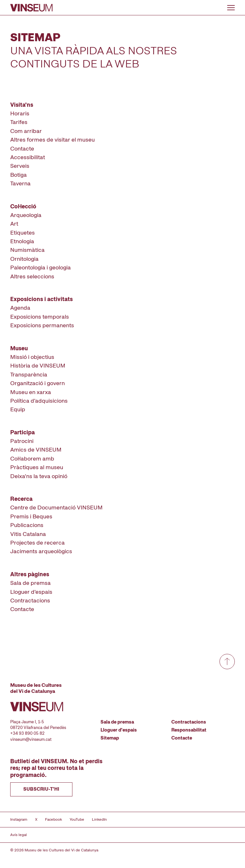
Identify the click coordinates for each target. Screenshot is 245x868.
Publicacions (27, 525)
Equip (18, 409)
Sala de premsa (30, 583)
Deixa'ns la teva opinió (39, 476)
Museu (19, 348)
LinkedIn (99, 819)
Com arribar (26, 131)
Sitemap (110, 738)
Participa (22, 432)
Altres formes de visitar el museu (52, 139)
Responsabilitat (189, 730)
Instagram (19, 819)
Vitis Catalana (28, 534)
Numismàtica (27, 250)
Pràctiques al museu (37, 467)
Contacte (22, 148)
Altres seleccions (32, 276)
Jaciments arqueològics (41, 551)
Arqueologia (26, 215)
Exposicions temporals (40, 317)
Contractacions (30, 600)
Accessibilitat (28, 157)
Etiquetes (22, 232)
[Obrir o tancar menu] (231, 8)
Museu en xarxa (31, 392)
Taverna (20, 183)
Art (14, 224)
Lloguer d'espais (31, 592)
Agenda (20, 308)
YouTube (77, 819)
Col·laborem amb (32, 458)
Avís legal (19, 835)
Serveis (20, 166)
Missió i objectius (32, 357)
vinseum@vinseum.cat (31, 739)
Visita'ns (22, 105)
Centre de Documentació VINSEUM (56, 507)
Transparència (29, 374)
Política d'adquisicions (39, 401)
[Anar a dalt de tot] (227, 662)
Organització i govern (37, 383)
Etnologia (22, 241)
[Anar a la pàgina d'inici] (31, 8)
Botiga (19, 175)
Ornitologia (24, 259)
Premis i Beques (31, 516)
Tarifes (19, 122)
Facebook (53, 819)
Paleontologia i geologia (41, 267)
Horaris (20, 113)
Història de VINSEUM (38, 365)
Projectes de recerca (37, 542)
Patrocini (22, 441)
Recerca (21, 499)
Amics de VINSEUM (36, 449)
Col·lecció (23, 206)
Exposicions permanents (42, 325)
